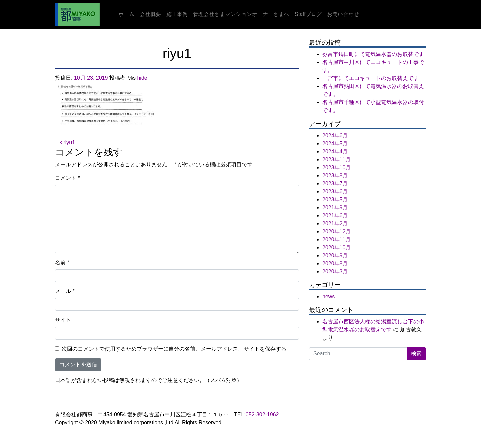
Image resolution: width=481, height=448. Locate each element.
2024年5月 (335, 143)
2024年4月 (335, 151)
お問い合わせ (343, 14)
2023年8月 (335, 175)
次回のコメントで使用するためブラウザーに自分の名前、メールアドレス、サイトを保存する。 (177, 349)
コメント (68, 178)
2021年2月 (335, 223)
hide (142, 78)
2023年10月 (337, 167)
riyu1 (68, 142)
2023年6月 (335, 191)
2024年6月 (335, 135)
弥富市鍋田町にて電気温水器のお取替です (373, 54)
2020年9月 (335, 256)
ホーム (126, 14)
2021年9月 (335, 207)
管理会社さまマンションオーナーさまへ (241, 14)
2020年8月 (335, 264)
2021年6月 (335, 215)
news (329, 297)
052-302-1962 (262, 414)
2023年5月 (335, 199)
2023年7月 (335, 183)
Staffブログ (308, 14)
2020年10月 (337, 248)
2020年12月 (337, 232)
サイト (63, 320)
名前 (62, 263)
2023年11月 (337, 159)
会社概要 (150, 14)
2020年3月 (335, 272)
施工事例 (177, 14)
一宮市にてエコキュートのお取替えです (370, 78)
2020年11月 (337, 240)
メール (65, 291)
